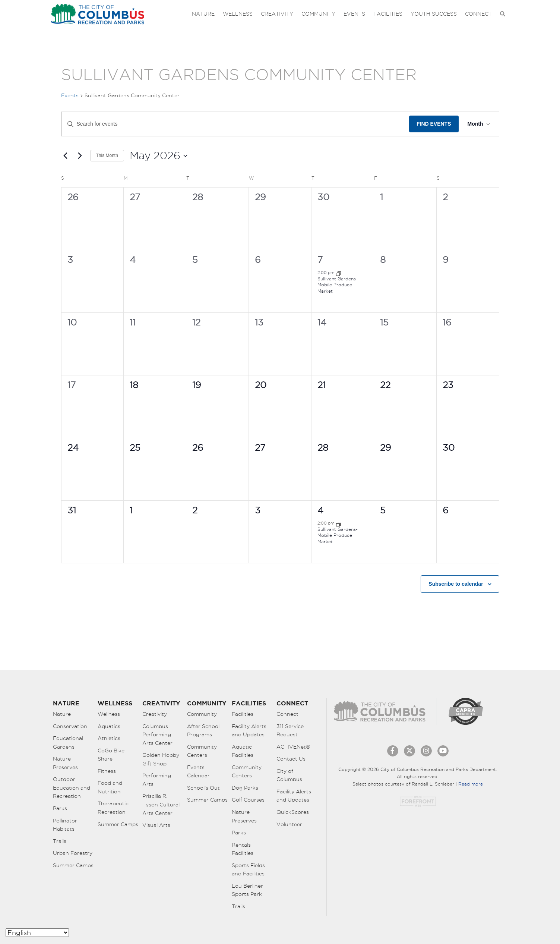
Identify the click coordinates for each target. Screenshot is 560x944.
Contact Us (291, 759)
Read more (471, 784)
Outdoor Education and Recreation (72, 788)
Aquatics (109, 726)
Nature (203, 14)
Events (354, 14)
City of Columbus (289, 775)
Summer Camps (73, 865)
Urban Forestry (73, 853)
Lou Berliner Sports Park (247, 890)
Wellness (238, 14)
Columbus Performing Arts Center (157, 735)
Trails (60, 841)
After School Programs (203, 731)
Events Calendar (198, 772)
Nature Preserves (65, 763)
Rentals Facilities (243, 849)
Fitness (107, 771)
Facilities (388, 14)
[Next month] (80, 156)
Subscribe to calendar (456, 584)
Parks (60, 808)
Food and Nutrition (110, 787)
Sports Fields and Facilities (248, 870)
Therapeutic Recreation (113, 808)
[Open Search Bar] (503, 14)
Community (318, 14)
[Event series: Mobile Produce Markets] (339, 273)
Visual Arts (156, 825)
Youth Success (434, 14)
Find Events (434, 124)
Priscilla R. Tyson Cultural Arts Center (161, 804)
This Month (107, 155)
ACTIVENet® (293, 747)
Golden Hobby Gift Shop (161, 759)
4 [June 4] (320, 510)
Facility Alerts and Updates (249, 731)
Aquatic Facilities (243, 751)
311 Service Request (290, 731)
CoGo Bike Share (111, 755)
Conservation (70, 726)
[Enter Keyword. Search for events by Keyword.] (235, 124)
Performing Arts (157, 780)
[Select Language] (37, 933)
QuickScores (293, 812)
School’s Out (203, 788)
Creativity (277, 14)
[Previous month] (66, 156)
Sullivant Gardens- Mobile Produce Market (338, 285)
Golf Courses (248, 800)
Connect (478, 14)
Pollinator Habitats (65, 825)
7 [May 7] (320, 259)
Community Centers (202, 751)
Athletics (109, 738)
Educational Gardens (68, 742)
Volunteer (289, 824)
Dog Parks (245, 788)
